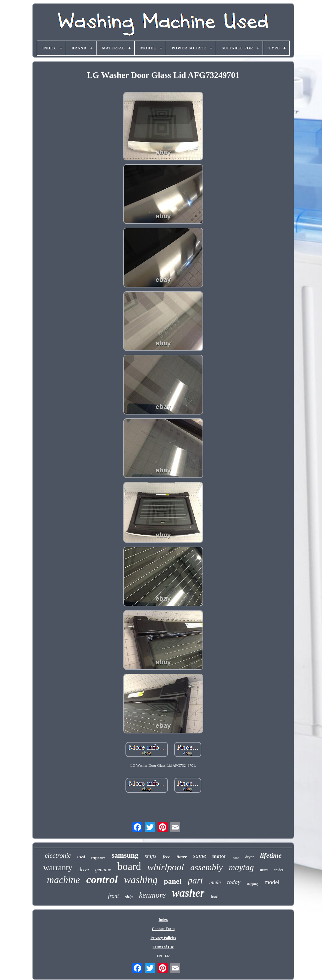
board (129, 866)
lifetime (271, 855)
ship (129, 897)
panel (173, 881)
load (214, 897)
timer (182, 857)
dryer (250, 857)
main (264, 870)
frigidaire (98, 858)
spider (278, 870)
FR (167, 956)
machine (63, 880)
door (236, 858)
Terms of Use (163, 947)
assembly (206, 867)
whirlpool (166, 867)
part (195, 880)
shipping (253, 884)
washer (188, 893)
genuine (103, 869)
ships (150, 856)
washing (141, 880)
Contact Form (163, 929)
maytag (241, 867)
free (166, 857)
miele (215, 882)
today (234, 882)
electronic (58, 855)
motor (219, 856)
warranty (58, 868)
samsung (125, 855)
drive (84, 869)
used (81, 857)
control (102, 880)
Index (163, 920)
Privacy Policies (163, 938)
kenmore (152, 895)
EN (159, 956)
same (200, 856)
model (272, 882)
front (114, 896)
